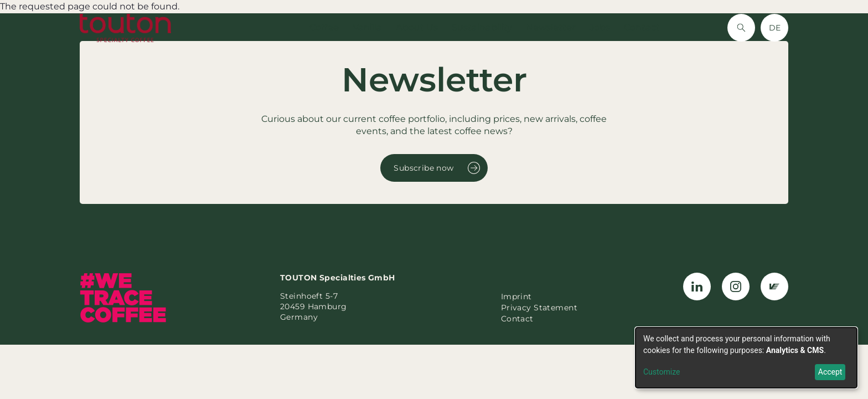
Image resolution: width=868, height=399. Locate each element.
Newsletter (551, 27)
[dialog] (746, 358)
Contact (642, 27)
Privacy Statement (539, 308)
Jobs (600, 27)
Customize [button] (662, 372)
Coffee (324, 27)
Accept (830, 372)
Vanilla (367, 27)
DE (775, 28)
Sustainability (482, 27)
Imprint (516, 296)
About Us (417, 27)
